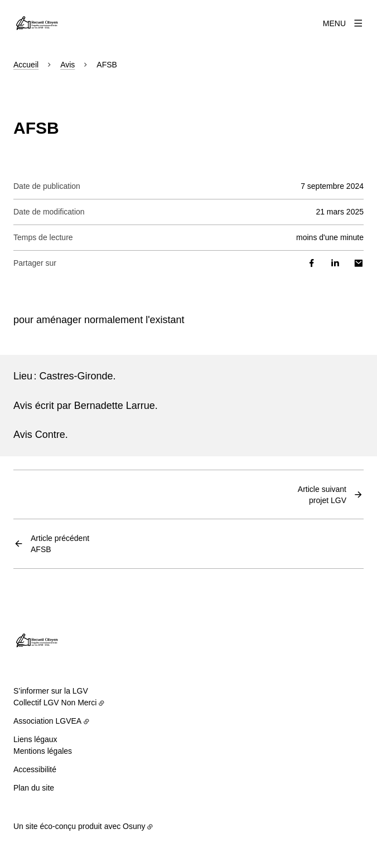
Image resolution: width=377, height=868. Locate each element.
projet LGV (322, 494)
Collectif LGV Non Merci (55, 703)
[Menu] (343, 23)
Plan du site (34, 788)
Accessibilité (35, 769)
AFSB (60, 543)
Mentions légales (43, 751)
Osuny (134, 826)
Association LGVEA (47, 721)
